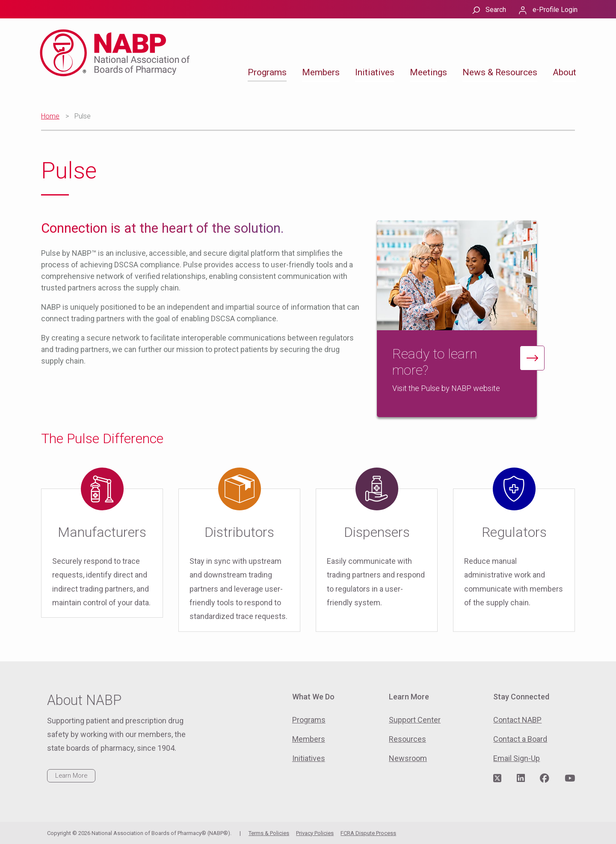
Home (50, 116)
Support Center (415, 720)
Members (321, 72)
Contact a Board (520, 739)
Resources (407, 739)
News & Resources (500, 72)
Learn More (71, 776)
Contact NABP (517, 720)
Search (496, 10)
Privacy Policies (315, 833)
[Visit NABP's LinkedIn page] (521, 779)
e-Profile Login (555, 10)
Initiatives (375, 72)
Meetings (428, 72)
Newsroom (408, 758)
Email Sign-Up (517, 758)
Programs (267, 72)
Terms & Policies (269, 833)
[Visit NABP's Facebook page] (545, 779)
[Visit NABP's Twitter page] (497, 779)
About (564, 72)
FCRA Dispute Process (368, 833)
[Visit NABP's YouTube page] (570, 779)
